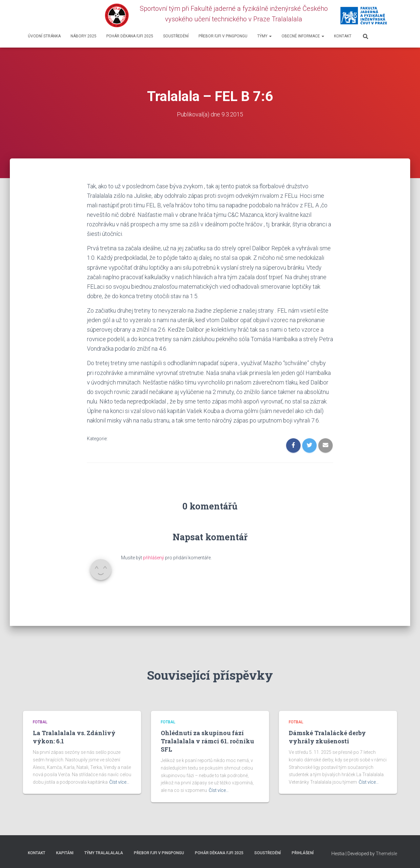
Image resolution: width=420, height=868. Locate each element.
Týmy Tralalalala (104, 853)
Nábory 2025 (84, 36)
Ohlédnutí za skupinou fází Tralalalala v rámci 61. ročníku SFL (207, 741)
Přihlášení (303, 853)
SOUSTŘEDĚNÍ (176, 36)
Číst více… (119, 782)
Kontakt (343, 36)
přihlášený (154, 558)
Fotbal (40, 722)
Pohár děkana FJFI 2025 (130, 36)
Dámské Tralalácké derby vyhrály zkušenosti (327, 737)
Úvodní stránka (44, 36)
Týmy (264, 36)
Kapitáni (65, 853)
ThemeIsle (386, 854)
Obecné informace (303, 36)
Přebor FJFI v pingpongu (223, 36)
